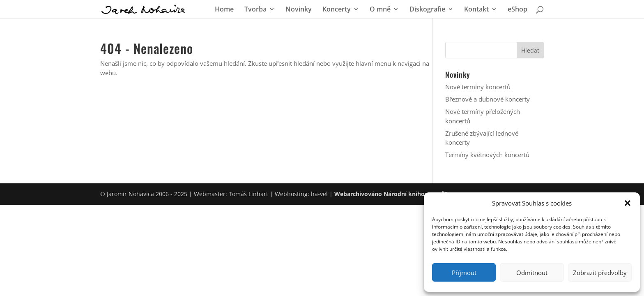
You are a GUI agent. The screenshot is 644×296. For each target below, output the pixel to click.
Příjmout (464, 273)
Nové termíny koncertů (478, 87)
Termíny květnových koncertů (487, 155)
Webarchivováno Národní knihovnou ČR (391, 194)
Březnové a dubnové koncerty (488, 99)
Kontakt (476, 10)
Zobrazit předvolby (600, 273)
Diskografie (427, 10)
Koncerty (337, 10)
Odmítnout (532, 273)
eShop (517, 10)
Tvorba (255, 10)
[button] (628, 203)
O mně (380, 10)
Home (224, 10)
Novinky (299, 10)
